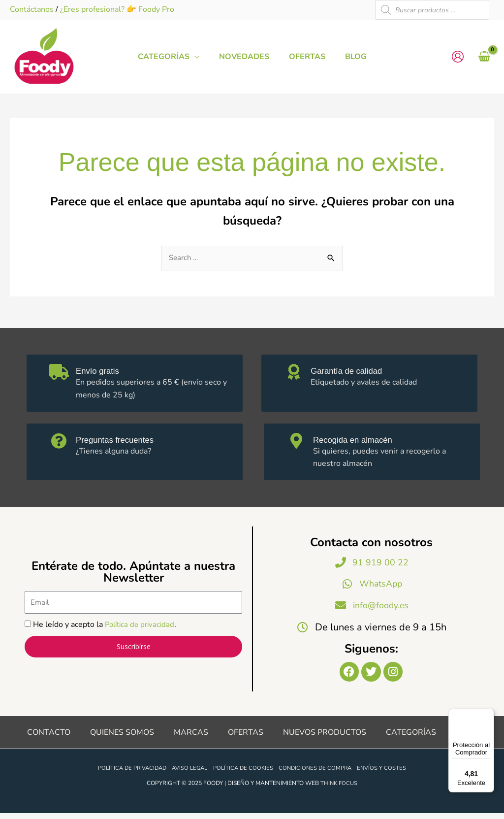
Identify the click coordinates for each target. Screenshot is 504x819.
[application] (202, 57)
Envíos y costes (389, 774)
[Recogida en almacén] (298, 444)
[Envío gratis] (61, 375)
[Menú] (488, 715)
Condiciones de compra (320, 774)
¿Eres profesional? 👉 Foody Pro (117, 9)
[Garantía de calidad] (296, 375)
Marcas (191, 738)
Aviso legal (189, 774)
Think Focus (339, 789)
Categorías (411, 738)
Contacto (49, 738)
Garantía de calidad (358, 371)
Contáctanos (32, 9)
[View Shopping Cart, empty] (484, 57)
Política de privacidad (142, 627)
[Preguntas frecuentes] (61, 444)
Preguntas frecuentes (126, 440)
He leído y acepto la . (107, 627)
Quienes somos (122, 738)
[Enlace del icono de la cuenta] (458, 57)
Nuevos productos (325, 738)
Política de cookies (245, 774)
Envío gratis (106, 371)
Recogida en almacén (364, 440)
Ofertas (246, 738)
